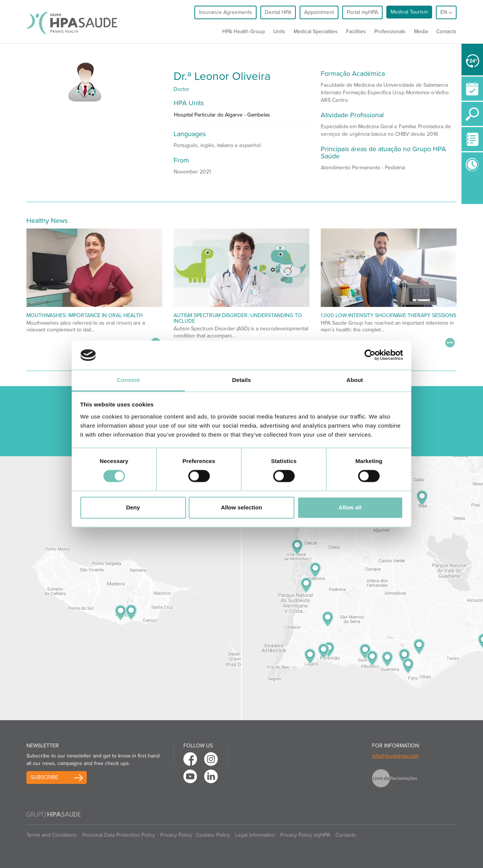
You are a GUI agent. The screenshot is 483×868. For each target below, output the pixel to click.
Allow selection (241, 507)
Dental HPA (278, 12)
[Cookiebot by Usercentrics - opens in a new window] (370, 355)
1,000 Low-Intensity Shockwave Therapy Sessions (388, 315)
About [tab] (355, 380)
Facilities (356, 31)
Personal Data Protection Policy (119, 835)
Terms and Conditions (52, 835)
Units (279, 31)
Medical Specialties (316, 31)
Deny (133, 507)
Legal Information (255, 835)
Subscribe (44, 777)
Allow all (350, 507)
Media (421, 31)
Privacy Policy (176, 835)
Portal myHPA (362, 12)
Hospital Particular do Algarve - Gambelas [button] (222, 115)
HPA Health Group (244, 31)
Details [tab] (241, 380)
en (446, 12)
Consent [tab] (128, 380)
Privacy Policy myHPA (305, 835)
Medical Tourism (409, 12)
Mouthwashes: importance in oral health (85, 315)
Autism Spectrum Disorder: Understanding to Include (238, 318)
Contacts (446, 31)
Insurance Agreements (225, 12)
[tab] (241, 117)
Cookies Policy (213, 835)
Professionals (390, 31)
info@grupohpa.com (395, 756)
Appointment (319, 12)
